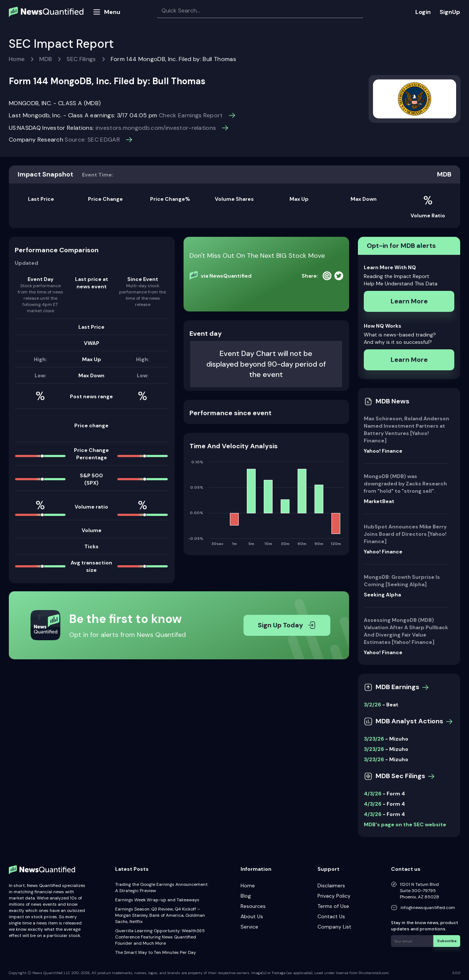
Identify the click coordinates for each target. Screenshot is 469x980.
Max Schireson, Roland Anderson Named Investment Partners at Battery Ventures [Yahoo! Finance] (406, 430)
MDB (46, 59)
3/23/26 (374, 739)
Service (249, 927)
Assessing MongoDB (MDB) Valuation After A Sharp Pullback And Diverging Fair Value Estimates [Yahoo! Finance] (406, 631)
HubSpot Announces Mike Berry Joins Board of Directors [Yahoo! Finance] (405, 534)
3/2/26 (372, 705)
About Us (252, 916)
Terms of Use (333, 906)
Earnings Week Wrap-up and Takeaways (157, 900)
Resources (253, 906)
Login (423, 12)
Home (17, 59)
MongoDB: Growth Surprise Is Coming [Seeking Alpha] (402, 581)
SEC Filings (81, 59)
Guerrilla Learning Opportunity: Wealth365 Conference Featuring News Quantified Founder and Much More (160, 937)
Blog (246, 896)
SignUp (450, 12)
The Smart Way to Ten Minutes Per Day (156, 952)
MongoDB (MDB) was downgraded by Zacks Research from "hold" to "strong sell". (405, 484)
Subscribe (447, 941)
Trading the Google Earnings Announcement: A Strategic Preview (162, 888)
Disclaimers (331, 885)
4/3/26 (373, 794)
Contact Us (331, 916)
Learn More (409, 301)
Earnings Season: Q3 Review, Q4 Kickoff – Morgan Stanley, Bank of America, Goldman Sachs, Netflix (160, 915)
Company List (334, 927)
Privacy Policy (334, 896)
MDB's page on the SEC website (405, 824)
